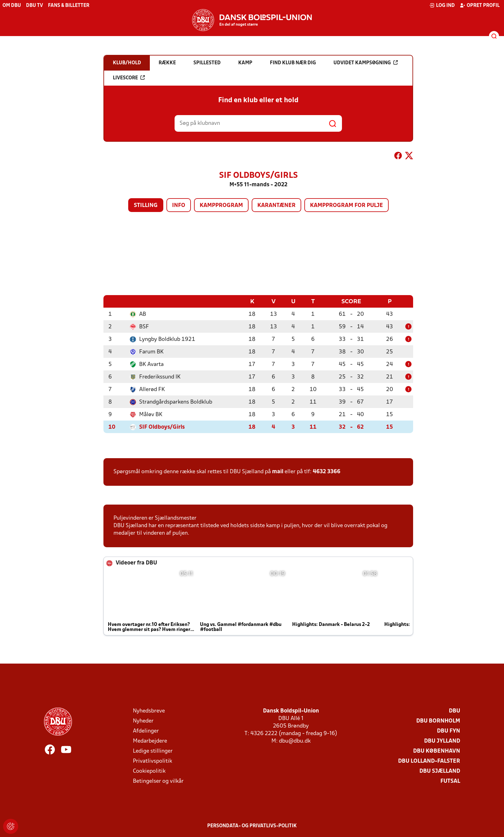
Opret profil (480, 5)
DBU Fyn (449, 731)
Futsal (450, 781)
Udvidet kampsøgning (366, 63)
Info (179, 206)
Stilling (146, 206)
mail (278, 471)
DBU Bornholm (438, 721)
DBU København (437, 751)
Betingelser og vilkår (158, 781)
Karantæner (276, 206)
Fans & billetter (69, 6)
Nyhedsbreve (149, 711)
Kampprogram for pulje (346, 206)
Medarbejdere (150, 741)
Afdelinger (146, 731)
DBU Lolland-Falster (429, 761)
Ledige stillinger (153, 751)
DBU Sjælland (440, 771)
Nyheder (143, 721)
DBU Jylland (442, 741)
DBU (454, 711)
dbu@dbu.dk (295, 741)
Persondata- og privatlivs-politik (252, 826)
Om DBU (12, 6)
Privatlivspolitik (152, 761)
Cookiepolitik (149, 771)
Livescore (129, 78)
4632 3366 (327, 471)
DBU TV (34, 6)
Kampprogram (221, 206)
